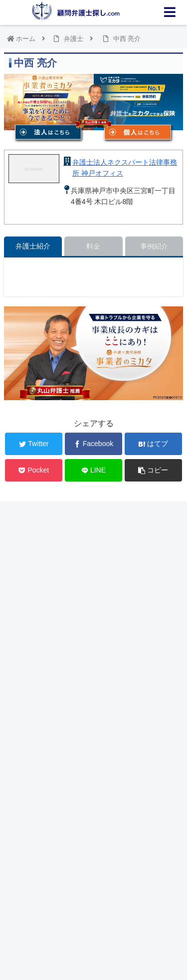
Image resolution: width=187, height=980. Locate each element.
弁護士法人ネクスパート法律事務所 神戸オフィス (125, 168)
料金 (93, 246)
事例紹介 (154, 246)
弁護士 (74, 39)
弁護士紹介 (33, 246)
